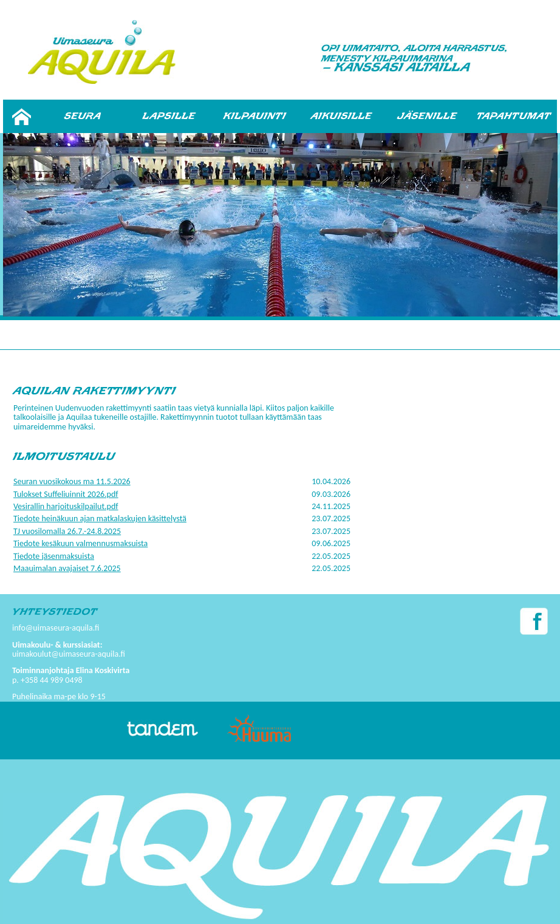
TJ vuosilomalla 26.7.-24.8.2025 (67, 531)
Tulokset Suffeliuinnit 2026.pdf (66, 494)
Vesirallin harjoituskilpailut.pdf (66, 506)
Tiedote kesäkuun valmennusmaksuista (80, 543)
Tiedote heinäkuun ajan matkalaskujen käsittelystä (100, 518)
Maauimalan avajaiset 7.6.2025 (67, 568)
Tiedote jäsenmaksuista (54, 556)
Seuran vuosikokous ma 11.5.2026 (72, 481)
